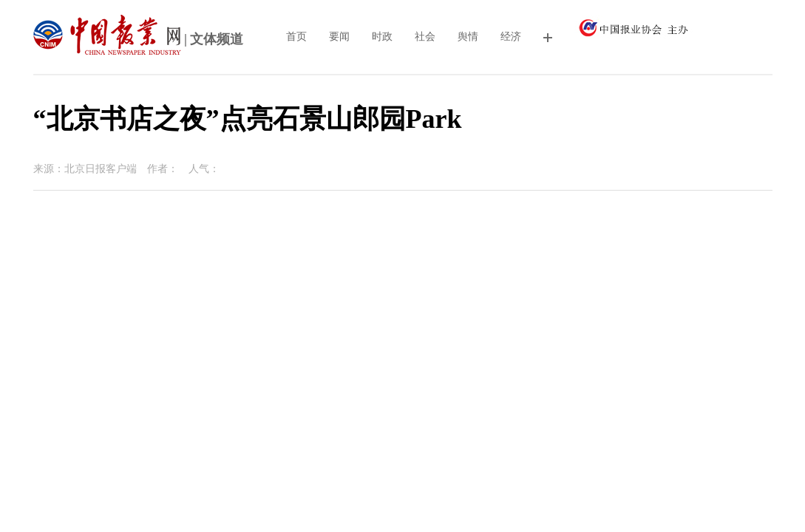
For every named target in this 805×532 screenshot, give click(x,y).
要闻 (339, 37)
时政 (382, 37)
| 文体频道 (139, 41)
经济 (511, 37)
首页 (296, 37)
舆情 (468, 37)
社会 (425, 37)
